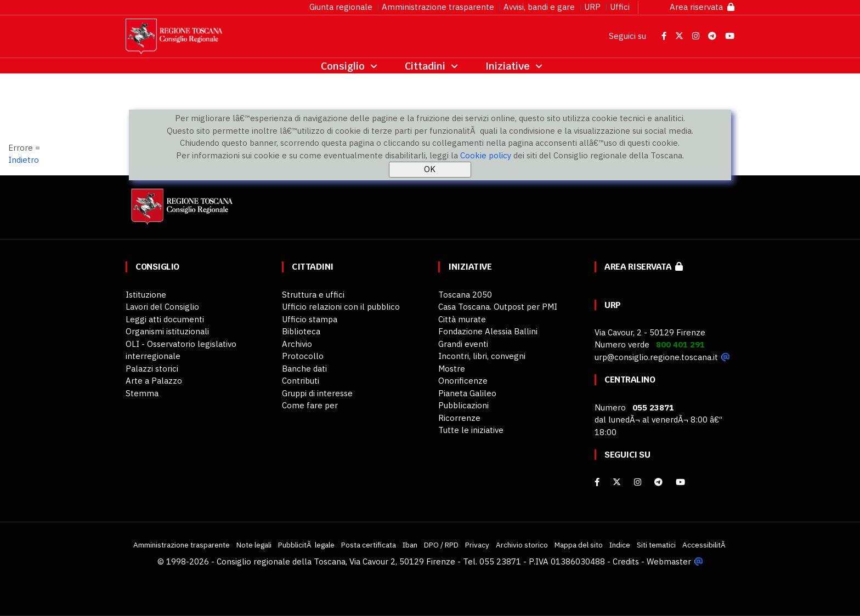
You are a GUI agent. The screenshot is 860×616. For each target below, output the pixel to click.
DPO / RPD (441, 545)
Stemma (142, 393)
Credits (626, 561)
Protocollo (303, 356)
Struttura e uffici (313, 295)
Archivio (297, 344)
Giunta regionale (341, 7)
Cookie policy (486, 155)
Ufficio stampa (310, 319)
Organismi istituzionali (167, 331)
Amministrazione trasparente (438, 7)
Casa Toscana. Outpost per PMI (498, 307)
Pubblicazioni (463, 405)
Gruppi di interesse (317, 393)
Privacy (477, 545)
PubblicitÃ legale (306, 545)
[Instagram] (638, 482)
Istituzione (146, 295)
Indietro (24, 160)
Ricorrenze (459, 418)
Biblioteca (301, 331)
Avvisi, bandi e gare (539, 7)
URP (592, 7)
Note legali (254, 545)
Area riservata (702, 7)
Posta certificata (369, 545)
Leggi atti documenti (165, 319)
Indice (620, 545)
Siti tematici (656, 545)
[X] (617, 482)
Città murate (462, 319)
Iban (410, 545)
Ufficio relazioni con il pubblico (341, 307)
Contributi (301, 381)
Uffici (620, 7)
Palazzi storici (152, 369)
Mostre (452, 369)
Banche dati (304, 369)
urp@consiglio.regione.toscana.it (656, 357)
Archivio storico (522, 545)
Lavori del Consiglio (162, 307)
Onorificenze (463, 381)
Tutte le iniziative (471, 430)
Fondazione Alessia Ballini (488, 331)
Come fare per (310, 405)
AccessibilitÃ (705, 545)
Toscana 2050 (465, 295)
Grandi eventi (463, 344)
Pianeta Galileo (467, 393)
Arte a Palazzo (154, 381)
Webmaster (669, 561)
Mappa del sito (579, 545)
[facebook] (597, 482)
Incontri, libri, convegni (482, 356)
